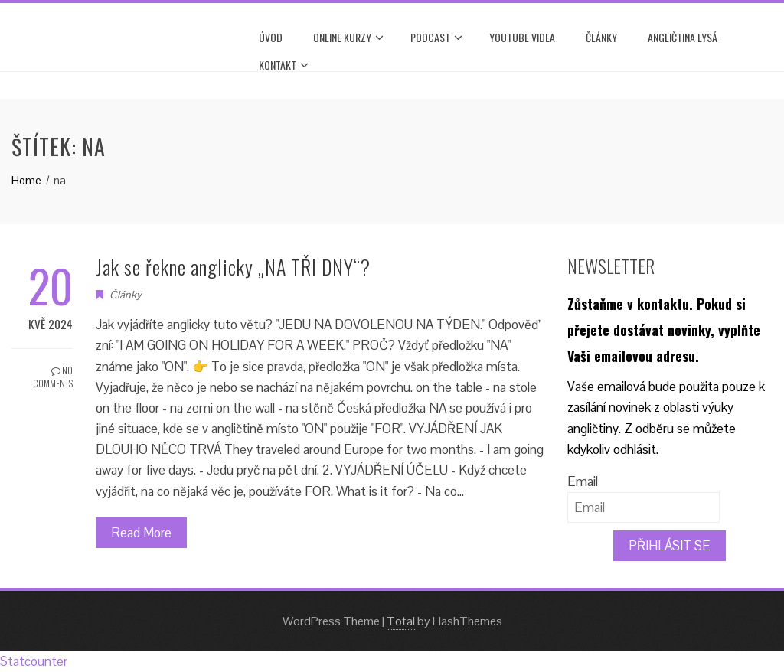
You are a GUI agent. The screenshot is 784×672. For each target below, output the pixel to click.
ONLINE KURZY (348, 38)
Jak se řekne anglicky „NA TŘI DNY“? (233, 267)
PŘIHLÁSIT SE (670, 546)
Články (601, 37)
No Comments (53, 377)
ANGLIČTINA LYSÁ (683, 37)
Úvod (271, 37)
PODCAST (436, 38)
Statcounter (34, 661)
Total (401, 621)
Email (583, 481)
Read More (141, 533)
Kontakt (284, 65)
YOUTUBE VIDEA (522, 37)
